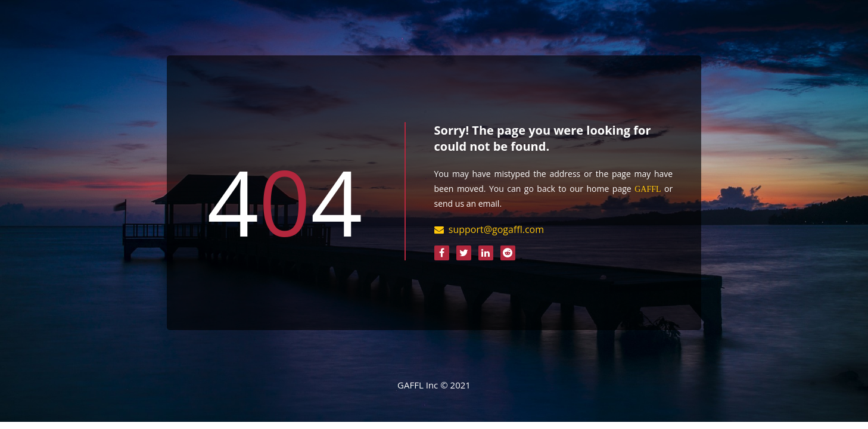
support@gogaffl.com (496, 229)
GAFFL (648, 189)
